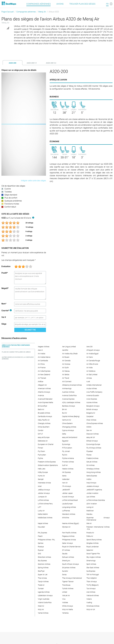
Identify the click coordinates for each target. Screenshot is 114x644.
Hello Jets (42, 469)
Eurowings (66, 444)
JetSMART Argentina (94, 490)
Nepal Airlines (43, 523)
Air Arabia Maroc (44, 357)
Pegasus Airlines (68, 536)
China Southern (44, 427)
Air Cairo (90, 357)
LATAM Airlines (43, 500)
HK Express (66, 472)
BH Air (65, 409)
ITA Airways (67, 486)
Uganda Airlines (44, 592)
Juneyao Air (42, 497)
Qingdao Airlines (92, 543)
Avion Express (92, 399)
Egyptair (65, 441)
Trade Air (41, 585)
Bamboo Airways (69, 406)
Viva (64, 599)
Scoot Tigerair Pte (93, 554)
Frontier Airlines (68, 462)
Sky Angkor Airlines (94, 557)
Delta (64, 434)
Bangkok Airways (93, 406)
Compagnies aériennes (26, 12)
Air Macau (66, 371)
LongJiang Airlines (69, 507)
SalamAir (90, 550)
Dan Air (89, 430)
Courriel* (7, 311)
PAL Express (42, 533)
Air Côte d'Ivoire (92, 364)
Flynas (89, 455)
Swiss (64, 575)
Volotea (65, 602)
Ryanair (41, 550)
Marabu (89, 514)
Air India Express (44, 371)
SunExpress (91, 571)
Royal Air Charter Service (71, 547)
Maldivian (90, 511)
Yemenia (65, 613)
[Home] (9, 3)
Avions (60, 4)
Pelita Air (90, 536)
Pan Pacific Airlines (69, 533)
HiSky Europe (43, 472)
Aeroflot (65, 350)
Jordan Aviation (92, 493)
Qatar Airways (67, 543)
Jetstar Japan (67, 493)
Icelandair (66, 479)
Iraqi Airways (91, 483)
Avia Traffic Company (94, 392)
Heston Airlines (68, 469)
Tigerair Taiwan (68, 582)
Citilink (89, 427)
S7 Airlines (66, 550)
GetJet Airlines (92, 462)
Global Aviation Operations (48, 465)
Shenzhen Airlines (44, 557)
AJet (88, 382)
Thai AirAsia (42, 578)
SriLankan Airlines (69, 568)
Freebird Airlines (92, 458)
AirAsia (89, 378)
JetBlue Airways (44, 490)
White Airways (68, 606)
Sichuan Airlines (68, 557)
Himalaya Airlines (93, 469)
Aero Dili (89, 347)
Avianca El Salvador (45, 399)
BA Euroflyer (43, 406)
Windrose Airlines (93, 606)
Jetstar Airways (44, 493)
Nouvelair (41, 527)
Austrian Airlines (68, 392)
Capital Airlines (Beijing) (71, 416)
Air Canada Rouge (93, 361)
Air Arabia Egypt (92, 354)
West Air (41, 606)
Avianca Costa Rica (69, 395)
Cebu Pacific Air (44, 420)
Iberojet (41, 479)
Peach (40, 536)
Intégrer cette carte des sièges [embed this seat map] (33, 181)
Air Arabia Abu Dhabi (70, 354)
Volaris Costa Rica (45, 602)
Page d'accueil (8, 12)
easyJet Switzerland (70, 437)
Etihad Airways (92, 441)
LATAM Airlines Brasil (70, 500)
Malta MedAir (43, 514)
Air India (90, 368)
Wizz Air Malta (68, 609)
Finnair (40, 448)
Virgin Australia (44, 599)
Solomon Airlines (44, 564)
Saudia (65, 554)
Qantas (41, 543)
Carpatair (90, 416)
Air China (41, 364)
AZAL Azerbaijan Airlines (71, 402)
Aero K (40, 350)
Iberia (64, 476)
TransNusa (66, 585)
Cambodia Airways (45, 416)
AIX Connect (67, 382)
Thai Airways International (72, 578)
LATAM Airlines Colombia (96, 500)
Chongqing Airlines (69, 427)
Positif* (5, 273)
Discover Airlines (93, 434)
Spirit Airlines (91, 564)
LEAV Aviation (92, 504)
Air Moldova (91, 371)
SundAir (65, 571)
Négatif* (5, 288)
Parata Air (90, 533)
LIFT (40, 507)
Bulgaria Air (91, 413)
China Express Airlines (95, 423)
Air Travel (66, 378)
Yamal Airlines (43, 613)
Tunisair (41, 589)
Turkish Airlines (68, 589)
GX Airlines (90, 465)
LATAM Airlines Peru (45, 504)
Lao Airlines (91, 497)
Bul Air (65, 413)
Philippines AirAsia (69, 540)
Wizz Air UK (91, 609)
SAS (39, 554)
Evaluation (6, 266)
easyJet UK (91, 437)
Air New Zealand (44, 375)
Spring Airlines (43, 568)
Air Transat (42, 378)
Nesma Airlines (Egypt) (71, 523)
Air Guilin (65, 368)
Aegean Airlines (44, 347)
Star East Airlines (93, 568)
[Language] (109, 4)
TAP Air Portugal (93, 575)
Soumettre (30, 330)
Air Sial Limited (92, 375)
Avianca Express (68, 399)
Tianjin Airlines (43, 582)
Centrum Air (67, 420)
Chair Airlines (91, 420)
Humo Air (41, 476)
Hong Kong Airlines (94, 472)
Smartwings (91, 561)
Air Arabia (42, 354)
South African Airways (70, 564)
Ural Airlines (91, 592)
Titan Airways (92, 582)
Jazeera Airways (93, 486)
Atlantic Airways (44, 392)
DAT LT (40, 434)
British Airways (92, 409)
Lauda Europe (67, 504)
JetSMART (66, 490)
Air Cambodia (43, 361)
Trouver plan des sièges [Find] (82, 4)
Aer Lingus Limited (69, 347)
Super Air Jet (43, 575)
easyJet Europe (44, 437)
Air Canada (66, 361)
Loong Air (90, 507)
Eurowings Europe (93, 444)
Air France (42, 368)
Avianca (41, 395)
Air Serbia (66, 375)
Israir (40, 486)
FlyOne (40, 458)
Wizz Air (41, 609)
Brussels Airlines (44, 413)
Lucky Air (41, 511)
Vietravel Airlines (93, 595)
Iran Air (65, 483)
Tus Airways (91, 589)
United (65, 592)
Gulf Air (65, 465)
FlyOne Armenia (68, 458)
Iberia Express (92, 476)
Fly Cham (41, 451)
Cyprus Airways (68, 430)
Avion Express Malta (45, 402)
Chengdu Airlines (44, 423)
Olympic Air (66, 527)
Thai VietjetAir (92, 578)
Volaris (89, 599)
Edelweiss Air (43, 441)
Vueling (89, 602)
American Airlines (44, 388)
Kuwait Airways (68, 497)
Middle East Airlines (45, 518)
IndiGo (89, 479)
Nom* (4, 304)
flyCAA (65, 455)
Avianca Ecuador (93, 395)
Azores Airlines (92, 402)
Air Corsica (66, 364)
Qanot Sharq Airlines (94, 540)
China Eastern (67, 423)
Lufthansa (66, 511)
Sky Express (42, 561)
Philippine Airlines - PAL (46, 540)
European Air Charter (46, 444)
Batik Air (41, 409)
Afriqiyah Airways (93, 350)
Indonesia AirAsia (44, 483)
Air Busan (66, 357)
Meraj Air (42, 12)
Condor (41, 430)
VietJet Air (66, 595)
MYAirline (66, 518)
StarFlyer (41, 571)
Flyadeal (90, 451)
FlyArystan (42, 455)
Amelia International (94, 385)
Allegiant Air (42, 385)
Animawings (67, 388)
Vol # (4, 317)
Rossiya (41, 547)
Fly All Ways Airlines (94, 448)
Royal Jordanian (93, 547)
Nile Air (89, 523)
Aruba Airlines (92, 388)
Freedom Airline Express (47, 462)
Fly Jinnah (66, 451)
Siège (4, 324)
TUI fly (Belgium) (93, 585)
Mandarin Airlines (69, 514)
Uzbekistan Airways (45, 595)
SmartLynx (66, 561)
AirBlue (41, 382)
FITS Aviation (67, 448)
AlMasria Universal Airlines (72, 385)
